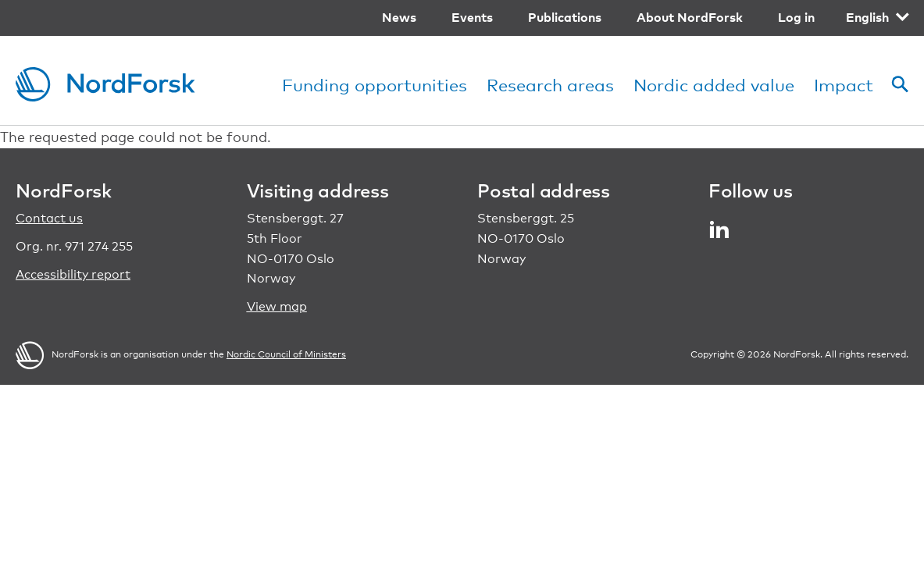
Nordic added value (714, 85)
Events (472, 17)
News (399, 17)
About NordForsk (690, 17)
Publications (565, 17)
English (867, 17)
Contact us (49, 218)
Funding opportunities (375, 85)
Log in (796, 17)
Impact (844, 85)
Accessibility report (73, 274)
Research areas (550, 85)
